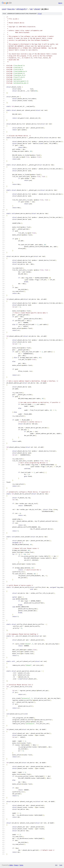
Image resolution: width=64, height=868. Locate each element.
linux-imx (11, 9)
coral (4, 9)
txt (56, 865)
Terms (21, 865)
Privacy (16, 865)
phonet (37, 9)
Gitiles (11, 865)
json (61, 865)
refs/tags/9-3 (21, 9)
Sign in (60, 3)
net (31, 9)
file (40, 14)
